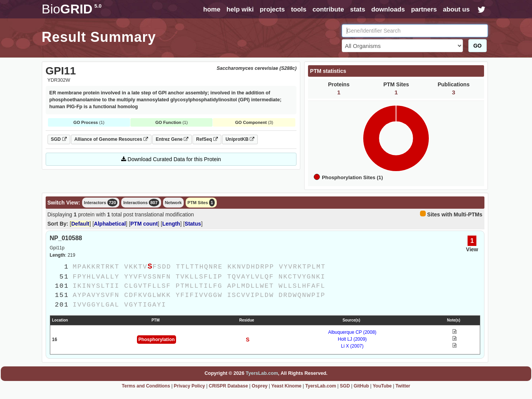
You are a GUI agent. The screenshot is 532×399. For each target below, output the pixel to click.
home (212, 9)
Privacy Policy (189, 386)
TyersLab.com (262, 373)
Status (193, 224)
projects (272, 9)
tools (299, 9)
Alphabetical (110, 224)
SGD (59, 139)
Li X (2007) (352, 346)
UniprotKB (240, 139)
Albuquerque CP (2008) (352, 332)
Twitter (403, 386)
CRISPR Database (228, 386)
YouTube (382, 386)
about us (456, 9)
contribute (328, 9)
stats (358, 9)
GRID (72, 9)
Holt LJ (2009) (352, 339)
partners (424, 9)
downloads (388, 9)
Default (80, 224)
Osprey (259, 386)
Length (171, 224)
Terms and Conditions (146, 386)
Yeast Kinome (286, 386)
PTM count (144, 224)
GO (478, 46)
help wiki (240, 9)
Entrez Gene (172, 139)
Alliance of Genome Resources (111, 139)
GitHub (361, 386)
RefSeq (207, 139)
